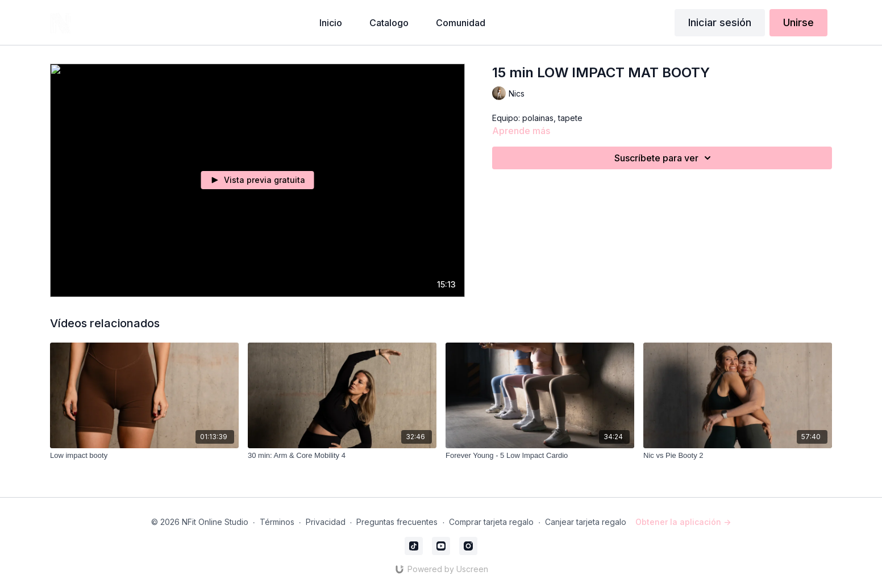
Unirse (798, 22)
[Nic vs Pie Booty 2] (738, 456)
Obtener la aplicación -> (683, 522)
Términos (277, 522)
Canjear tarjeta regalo (586, 522)
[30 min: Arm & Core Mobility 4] (342, 456)
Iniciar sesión (720, 22)
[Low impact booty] (144, 456)
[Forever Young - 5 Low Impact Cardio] (540, 456)
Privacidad (326, 522)
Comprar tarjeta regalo (491, 522)
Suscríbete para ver (664, 158)
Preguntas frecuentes (397, 522)
